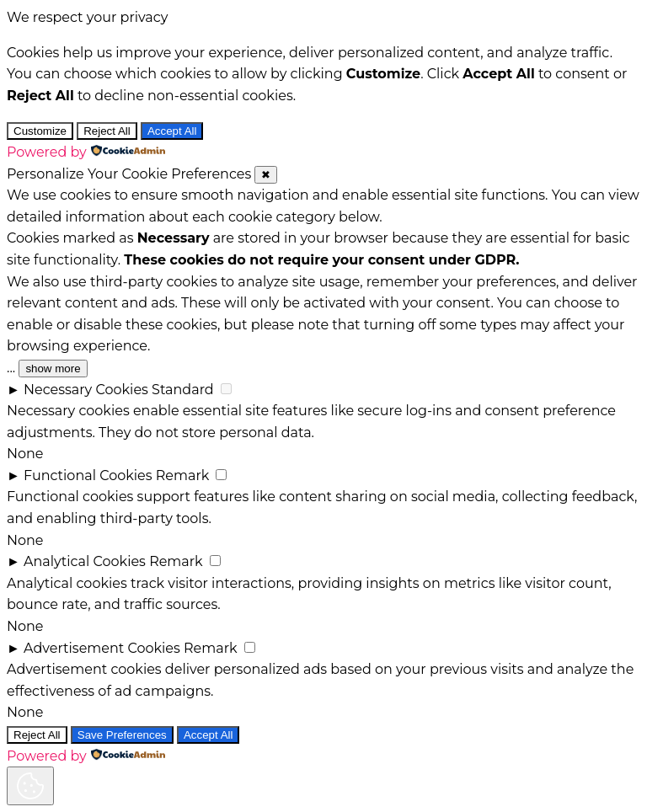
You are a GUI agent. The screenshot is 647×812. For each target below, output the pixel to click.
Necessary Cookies (86, 390)
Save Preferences (122, 735)
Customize (40, 131)
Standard (183, 390)
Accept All (172, 131)
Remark (183, 475)
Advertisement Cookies (102, 648)
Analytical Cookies (85, 561)
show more (53, 369)
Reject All (107, 131)
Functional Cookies (88, 475)
